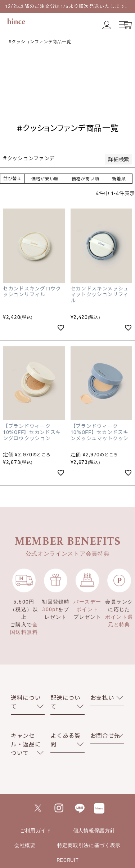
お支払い (102, 698)
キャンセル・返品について (26, 744)
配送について (66, 702)
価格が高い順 (85, 179)
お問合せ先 (105, 735)
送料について (26, 702)
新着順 (119, 179)
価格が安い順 (45, 179)
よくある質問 (66, 740)
